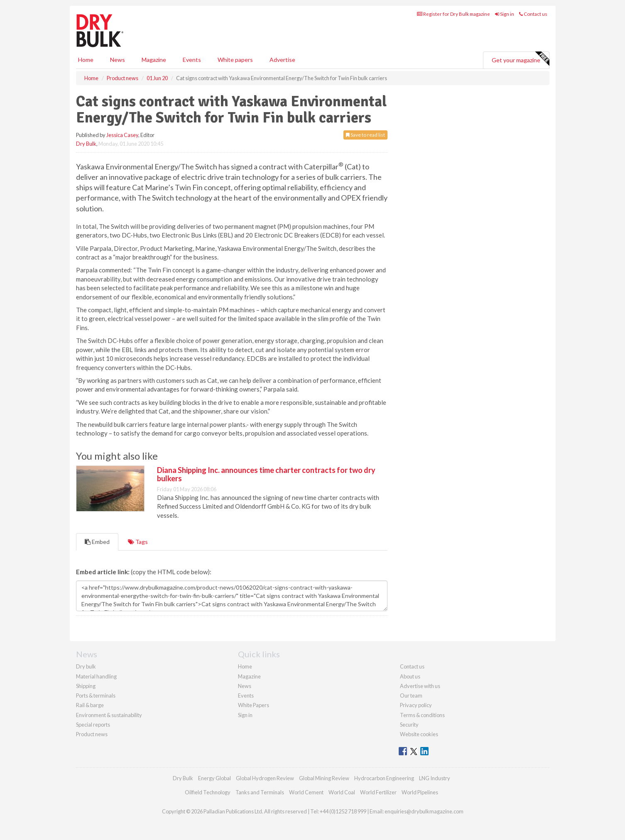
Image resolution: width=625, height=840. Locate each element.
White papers (235, 60)
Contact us (533, 14)
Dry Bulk (86, 144)
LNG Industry (435, 778)
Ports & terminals (96, 696)
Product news (92, 734)
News (245, 686)
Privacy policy (416, 705)
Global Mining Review (324, 778)
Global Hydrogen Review (265, 778)
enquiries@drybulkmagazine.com (424, 811)
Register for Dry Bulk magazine (453, 14)
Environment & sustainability (109, 715)
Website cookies (419, 734)
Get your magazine (520, 59)
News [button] (118, 60)
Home (86, 60)
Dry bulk (86, 666)
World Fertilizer (378, 792)
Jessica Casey (122, 135)
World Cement (306, 792)
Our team (411, 696)
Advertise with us (420, 686)
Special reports (93, 725)
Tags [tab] (138, 542)
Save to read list (365, 135)
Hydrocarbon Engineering (384, 778)
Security (409, 725)
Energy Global (214, 778)
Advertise (282, 60)
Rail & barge (90, 705)
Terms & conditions (422, 715)
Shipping (86, 686)
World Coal (342, 792)
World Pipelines (420, 792)
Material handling (96, 676)
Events (192, 60)
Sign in (505, 14)
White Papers (254, 705)
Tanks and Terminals (260, 792)
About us (410, 676)
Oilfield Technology (208, 792)
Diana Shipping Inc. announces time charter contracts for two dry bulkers (266, 474)
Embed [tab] (97, 542)
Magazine (154, 60)
